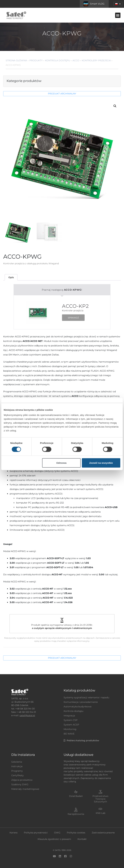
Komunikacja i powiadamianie (81, 702)
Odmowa (61, 463)
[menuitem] (118, 4)
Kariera (13, 833)
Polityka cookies (76, 833)
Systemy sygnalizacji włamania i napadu (86, 697)
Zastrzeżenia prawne (103, 833)
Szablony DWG (20, 784)
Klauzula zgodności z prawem (54, 839)
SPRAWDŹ (73, 318)
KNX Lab (101, 813)
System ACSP (71, 725)
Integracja (69, 716)
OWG (57, 833)
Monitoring (70, 729)
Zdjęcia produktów (22, 780)
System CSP (71, 720)
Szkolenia (17, 762)
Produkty (36, 60)
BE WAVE (69, 734)
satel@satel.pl (27, 715)
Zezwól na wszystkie (101, 463)
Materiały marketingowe (25, 789)
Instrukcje (17, 766)
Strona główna (16, 60)
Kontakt (82, 839)
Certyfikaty (18, 775)
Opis (11, 277)
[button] (118, 15)
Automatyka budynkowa (77, 707)
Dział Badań (76, 796)
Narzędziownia (76, 814)
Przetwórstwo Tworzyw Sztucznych (100, 799)
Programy (17, 771)
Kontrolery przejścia (96, 60)
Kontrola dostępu (58, 60)
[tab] (11, 277)
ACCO (76, 60)
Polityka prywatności (36, 833)
